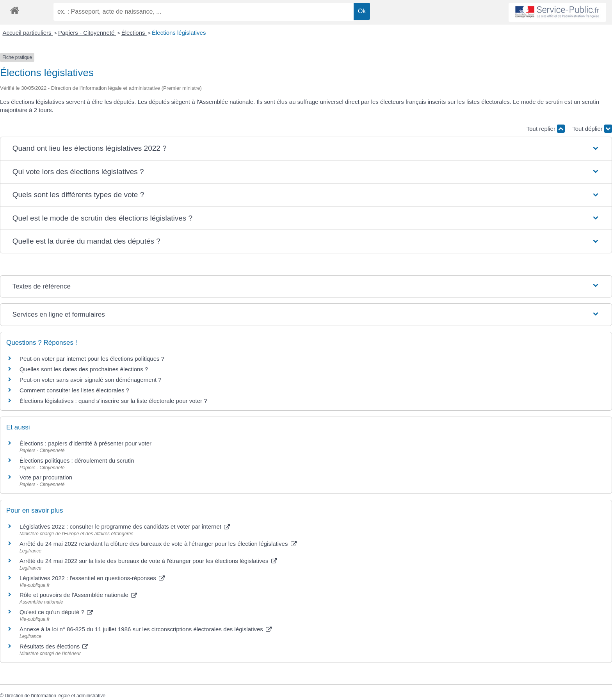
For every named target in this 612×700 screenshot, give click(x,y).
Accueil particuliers (28, 33)
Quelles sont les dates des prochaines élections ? (84, 369)
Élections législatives (179, 33)
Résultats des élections (54, 646)
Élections (134, 33)
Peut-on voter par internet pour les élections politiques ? (92, 359)
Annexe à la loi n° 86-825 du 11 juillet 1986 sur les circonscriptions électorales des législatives (146, 629)
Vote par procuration (46, 477)
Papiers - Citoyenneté (87, 33)
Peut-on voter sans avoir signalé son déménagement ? (91, 380)
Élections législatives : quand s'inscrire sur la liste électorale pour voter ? (113, 401)
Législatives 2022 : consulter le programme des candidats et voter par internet (125, 526)
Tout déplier (592, 129)
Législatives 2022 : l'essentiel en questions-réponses (92, 578)
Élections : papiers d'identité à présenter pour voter (85, 443)
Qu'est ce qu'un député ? (56, 612)
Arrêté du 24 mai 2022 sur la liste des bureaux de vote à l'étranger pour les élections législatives (148, 561)
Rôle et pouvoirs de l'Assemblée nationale (78, 595)
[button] (306, 149)
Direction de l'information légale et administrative (55, 696)
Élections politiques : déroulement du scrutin (77, 460)
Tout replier (546, 129)
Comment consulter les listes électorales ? (74, 390)
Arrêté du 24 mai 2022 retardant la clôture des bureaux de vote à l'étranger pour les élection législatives (158, 544)
